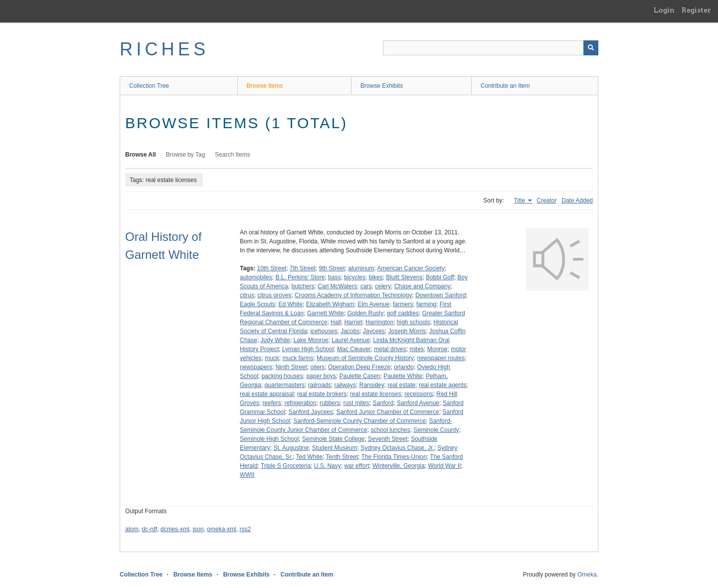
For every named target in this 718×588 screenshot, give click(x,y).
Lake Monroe (311, 340)
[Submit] (591, 48)
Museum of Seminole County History (365, 358)
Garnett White (326, 313)
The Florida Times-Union (394, 457)
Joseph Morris (407, 331)
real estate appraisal (267, 394)
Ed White (290, 304)
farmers (403, 304)
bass (334, 277)
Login (664, 10)
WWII (247, 475)
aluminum (361, 268)
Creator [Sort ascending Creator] (546, 200)
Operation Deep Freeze (359, 367)
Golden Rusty (365, 313)
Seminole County (436, 430)
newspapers (256, 367)
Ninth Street (291, 367)
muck (272, 358)
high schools (414, 322)
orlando (404, 367)
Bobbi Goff (440, 277)
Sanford (383, 403)
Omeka (587, 575)
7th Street (303, 268)
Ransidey (371, 385)
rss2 (245, 529)
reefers (271, 403)
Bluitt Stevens (404, 277)
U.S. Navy (328, 466)
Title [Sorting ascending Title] (521, 200)
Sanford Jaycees (310, 412)
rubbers (330, 403)
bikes (375, 277)
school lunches (390, 430)
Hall (336, 322)
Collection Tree (149, 86)
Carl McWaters (337, 286)
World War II (444, 466)
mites (417, 349)
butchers (303, 286)
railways (345, 385)
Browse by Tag (186, 155)
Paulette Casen (359, 376)
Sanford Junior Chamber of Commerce (387, 412)
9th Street (332, 268)
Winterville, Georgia (399, 466)
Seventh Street (388, 439)
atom (132, 529)
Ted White (309, 457)
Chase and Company (423, 286)
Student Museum (335, 448)
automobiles (256, 277)
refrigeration (300, 403)
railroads (320, 385)
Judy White (275, 340)
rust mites (356, 403)
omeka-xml (222, 529)
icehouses (324, 331)
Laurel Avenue (351, 340)
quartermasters (284, 385)
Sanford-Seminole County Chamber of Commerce (359, 421)
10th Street (271, 268)
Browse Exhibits (382, 86)
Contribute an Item (505, 86)
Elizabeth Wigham (330, 304)
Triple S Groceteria (286, 466)
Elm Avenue (373, 304)
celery (383, 286)
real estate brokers (322, 394)
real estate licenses (376, 394)
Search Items (233, 155)
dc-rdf (149, 529)
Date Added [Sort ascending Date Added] (577, 200)
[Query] (491, 48)
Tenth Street (342, 457)
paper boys (321, 376)
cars (366, 286)
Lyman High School (308, 349)
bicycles (355, 277)
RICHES (164, 49)
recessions (419, 394)
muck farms (298, 358)
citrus (247, 295)
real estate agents (443, 385)
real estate (401, 385)
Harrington (379, 322)
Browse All (141, 155)
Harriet (353, 322)
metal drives (390, 349)
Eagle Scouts (258, 304)
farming (426, 304)
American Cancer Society (411, 268)
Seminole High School (269, 439)
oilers (317, 367)
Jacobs (350, 331)
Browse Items (265, 86)
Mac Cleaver (354, 349)
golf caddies (403, 313)
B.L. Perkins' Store (300, 277)
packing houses (282, 376)
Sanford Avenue (418, 403)
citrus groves (274, 295)
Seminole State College (333, 439)
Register (696, 10)
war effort (357, 466)
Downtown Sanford (441, 295)
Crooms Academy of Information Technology (353, 295)
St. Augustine (291, 448)
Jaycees (374, 331)
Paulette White (403, 376)
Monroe (438, 349)
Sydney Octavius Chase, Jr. (397, 448)
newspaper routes (441, 358)
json (198, 529)
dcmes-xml (175, 529)
